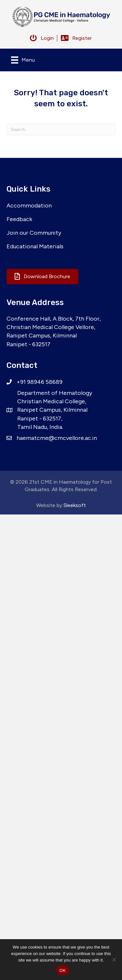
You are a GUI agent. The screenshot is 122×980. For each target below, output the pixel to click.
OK (63, 970)
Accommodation (29, 206)
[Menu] (23, 60)
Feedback (19, 219)
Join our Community (34, 233)
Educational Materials (35, 246)
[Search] (61, 130)
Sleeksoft (75, 505)
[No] (114, 960)
